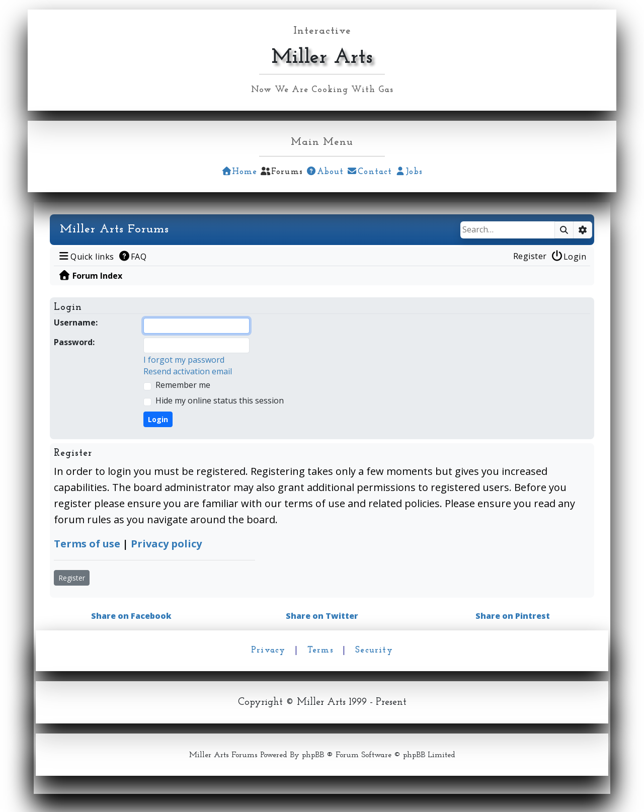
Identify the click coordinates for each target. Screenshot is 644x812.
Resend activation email (188, 371)
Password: (74, 342)
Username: (76, 323)
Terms (320, 650)
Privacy (268, 650)
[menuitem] (86, 256)
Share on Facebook (131, 616)
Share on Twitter (322, 616)
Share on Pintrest (513, 616)
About (325, 172)
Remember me (183, 385)
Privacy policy (166, 544)
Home (239, 172)
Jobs (409, 172)
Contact (370, 172)
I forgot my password (184, 360)
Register (72, 578)
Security (374, 650)
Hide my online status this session (220, 401)
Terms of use (87, 544)
